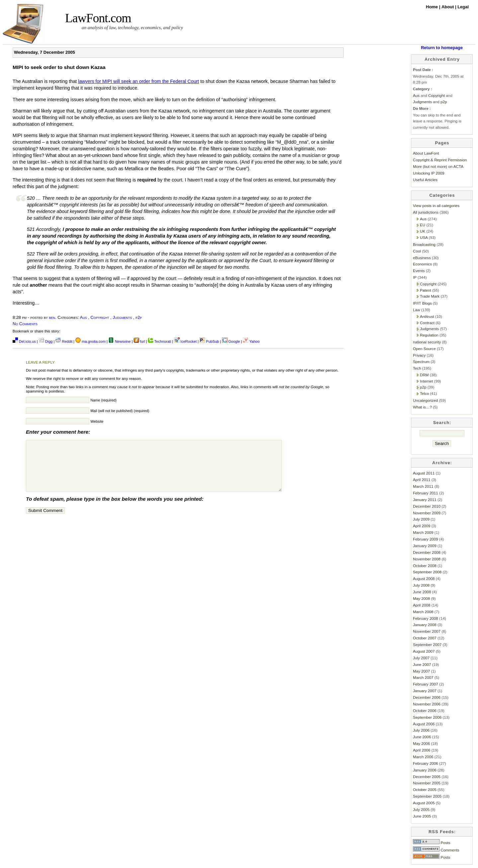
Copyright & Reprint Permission (440, 160)
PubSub (209, 341)
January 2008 (425, 625)
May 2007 (421, 671)
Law (416, 310)
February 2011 (426, 493)
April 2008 (422, 605)
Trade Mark (430, 296)
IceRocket (186, 341)
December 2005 (427, 777)
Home (433, 7)
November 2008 (427, 559)
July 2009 (421, 519)
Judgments (122, 317)
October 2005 (425, 790)
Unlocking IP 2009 (429, 173)
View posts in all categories (436, 206)
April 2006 (422, 750)
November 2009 (427, 513)
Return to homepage (442, 48)
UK (423, 231)
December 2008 (427, 552)
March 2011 (423, 486)
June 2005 (422, 816)
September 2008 (427, 572)
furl (140, 341)
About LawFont (426, 153)
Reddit (64, 341)
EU (423, 225)
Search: (442, 423)
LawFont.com (98, 18)
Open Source (424, 349)
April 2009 (422, 526)
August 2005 (424, 803)
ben (52, 317)
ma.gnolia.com (90, 341)
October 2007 (425, 638)
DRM (424, 375)
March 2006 (423, 757)
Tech (417, 368)
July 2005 (421, 809)
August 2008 (424, 579)
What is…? (422, 407)
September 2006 (427, 717)
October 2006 (425, 711)
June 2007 (422, 664)
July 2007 (421, 658)
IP (415, 277)
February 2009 (426, 539)
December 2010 (427, 506)
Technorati (160, 341)
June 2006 (422, 737)
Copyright (100, 317)
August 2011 (424, 473)
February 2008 (426, 618)
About (448, 7)
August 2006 (424, 724)
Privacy (419, 355)
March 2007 (423, 677)
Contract (427, 323)
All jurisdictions (426, 212)
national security (427, 342)
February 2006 (426, 763)
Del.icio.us (24, 341)
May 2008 (421, 598)
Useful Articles (425, 180)
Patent (426, 290)
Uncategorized (425, 400)
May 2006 (421, 743)
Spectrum (421, 362)
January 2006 (425, 770)
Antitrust (427, 316)
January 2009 (425, 546)
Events (419, 271)
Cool (417, 251)
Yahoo (251, 341)
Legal (463, 7)
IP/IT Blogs (422, 303)
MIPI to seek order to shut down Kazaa (59, 67)
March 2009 (423, 532)
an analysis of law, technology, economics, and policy (132, 28)
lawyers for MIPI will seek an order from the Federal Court (138, 81)
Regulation (429, 335)
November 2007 (427, 631)
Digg (46, 341)
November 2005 (427, 783)
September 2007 (427, 645)
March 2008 (423, 612)
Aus (83, 317)
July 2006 (421, 730)
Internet (427, 381)
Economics (422, 264)
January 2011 (425, 500)
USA (424, 237)
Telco (424, 393)
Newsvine (120, 341)
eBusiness (422, 258)
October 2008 (425, 566)
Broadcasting (424, 244)
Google (231, 341)
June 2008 (422, 592)
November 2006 (427, 704)
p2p (139, 317)
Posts (432, 843)
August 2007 (424, 651)
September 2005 (427, 796)
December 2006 (427, 697)
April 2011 (422, 480)
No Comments (25, 324)
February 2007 (426, 684)
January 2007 (425, 691)
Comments (436, 850)
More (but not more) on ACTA (438, 166)
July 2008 (421, 585)
